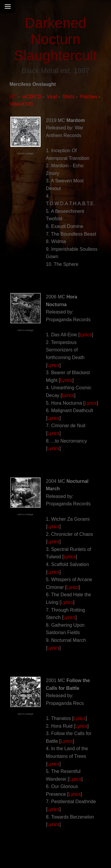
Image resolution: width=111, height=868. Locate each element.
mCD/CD (32, 97)
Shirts (69, 97)
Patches (89, 97)
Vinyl (52, 97)
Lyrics (86, 335)
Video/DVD (21, 104)
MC (13, 97)
